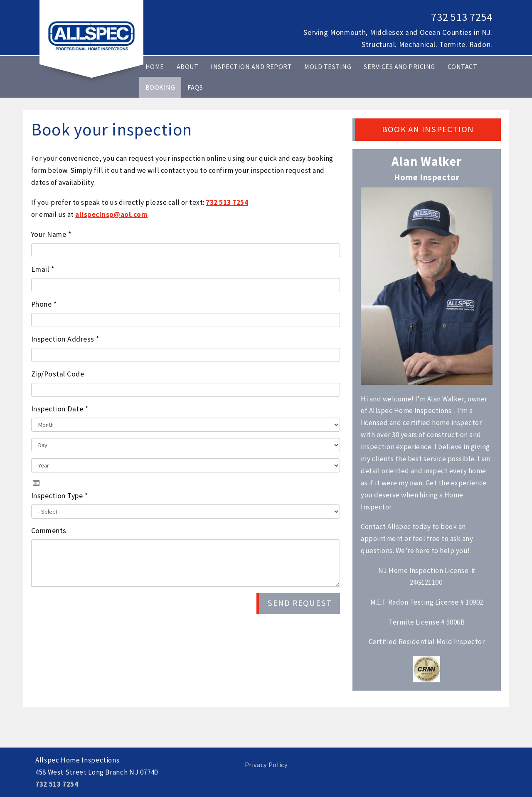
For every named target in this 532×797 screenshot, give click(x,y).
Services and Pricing (399, 66)
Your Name (51, 234)
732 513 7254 (462, 17)
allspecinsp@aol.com (111, 214)
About (187, 66)
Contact (462, 66)
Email (43, 269)
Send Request (299, 603)
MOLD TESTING (328, 66)
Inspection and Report (251, 66)
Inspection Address (65, 339)
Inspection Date (60, 409)
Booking (160, 87)
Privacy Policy (266, 765)
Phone (44, 304)
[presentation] (36, 483)
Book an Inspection (428, 129)
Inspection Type (59, 496)
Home (155, 66)
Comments (49, 531)
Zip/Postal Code (58, 374)
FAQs (195, 87)
